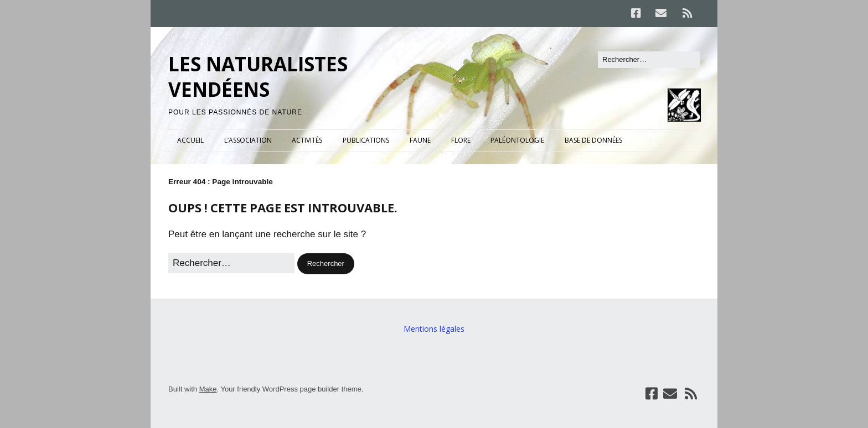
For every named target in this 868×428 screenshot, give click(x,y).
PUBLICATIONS (366, 140)
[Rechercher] (649, 60)
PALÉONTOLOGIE (517, 140)
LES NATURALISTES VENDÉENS (258, 77)
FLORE (461, 140)
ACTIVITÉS (307, 140)
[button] (326, 264)
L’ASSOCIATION (248, 140)
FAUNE (420, 140)
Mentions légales (434, 329)
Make (208, 389)
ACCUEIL (190, 140)
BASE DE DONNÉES (593, 140)
